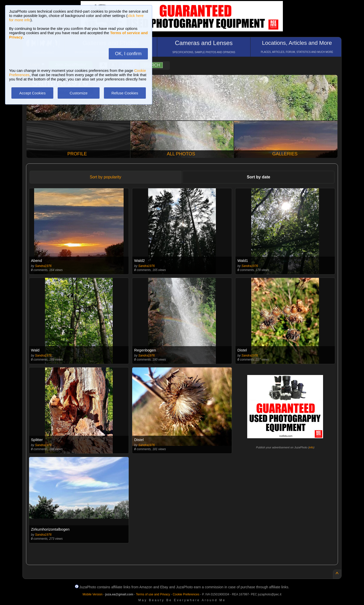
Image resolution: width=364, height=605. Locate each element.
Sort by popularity (106, 177)
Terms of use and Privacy (153, 594)
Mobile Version (93, 594)
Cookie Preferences (186, 594)
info (311, 447)
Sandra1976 (43, 266)
